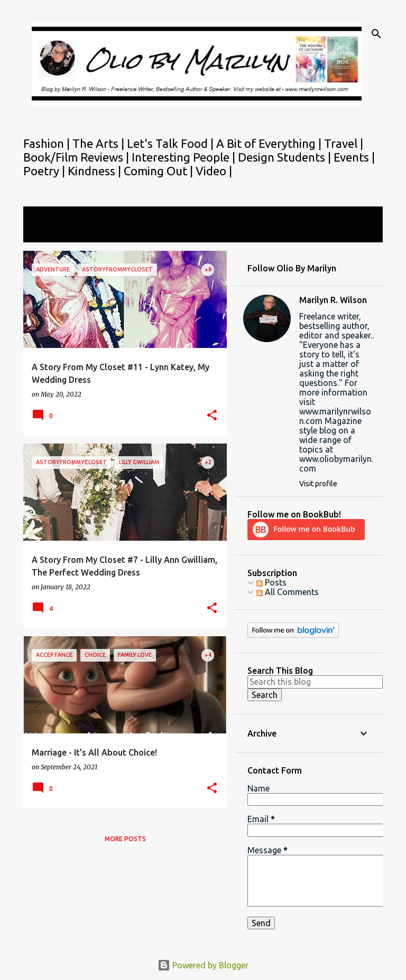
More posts (125, 839)
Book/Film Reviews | (77, 157)
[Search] (376, 34)
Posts (271, 582)
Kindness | (96, 171)
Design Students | (286, 157)
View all (45, 233)
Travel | (344, 143)
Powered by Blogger (203, 965)
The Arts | (100, 143)
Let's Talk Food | (172, 143)
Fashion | (48, 143)
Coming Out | (160, 171)
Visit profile (318, 484)
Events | (354, 157)
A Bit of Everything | (270, 143)
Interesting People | (185, 157)
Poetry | (45, 171)
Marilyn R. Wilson (333, 300)
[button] (212, 416)
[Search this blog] (315, 682)
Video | (214, 171)
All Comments (288, 592)
